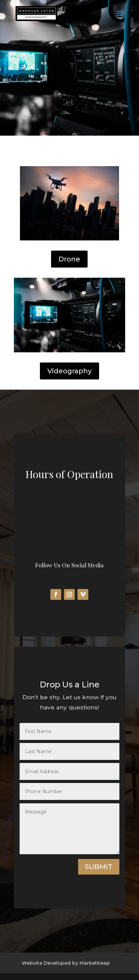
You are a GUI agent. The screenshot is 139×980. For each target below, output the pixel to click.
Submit (99, 867)
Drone (69, 259)
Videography (69, 371)
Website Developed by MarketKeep (66, 963)
